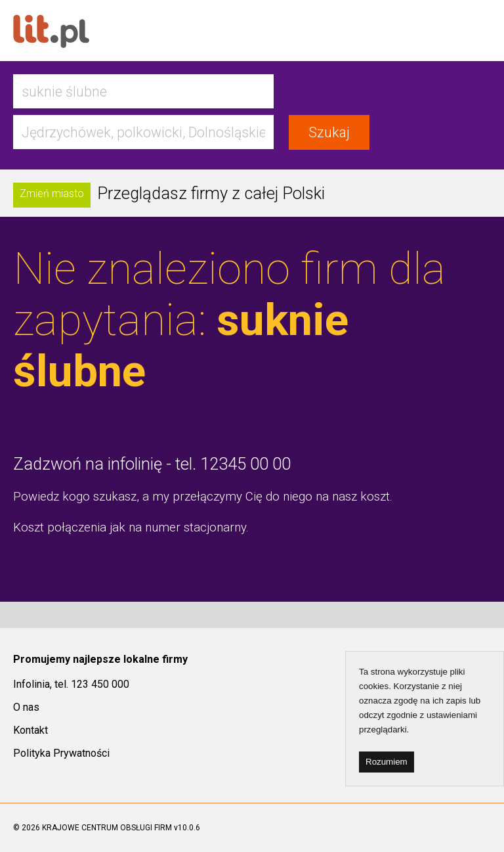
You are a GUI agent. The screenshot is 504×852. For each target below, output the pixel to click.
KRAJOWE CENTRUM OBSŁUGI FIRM (107, 828)
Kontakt (31, 730)
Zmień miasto (52, 193)
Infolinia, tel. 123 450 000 (71, 684)
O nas (26, 707)
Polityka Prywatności (61, 753)
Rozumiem (387, 762)
